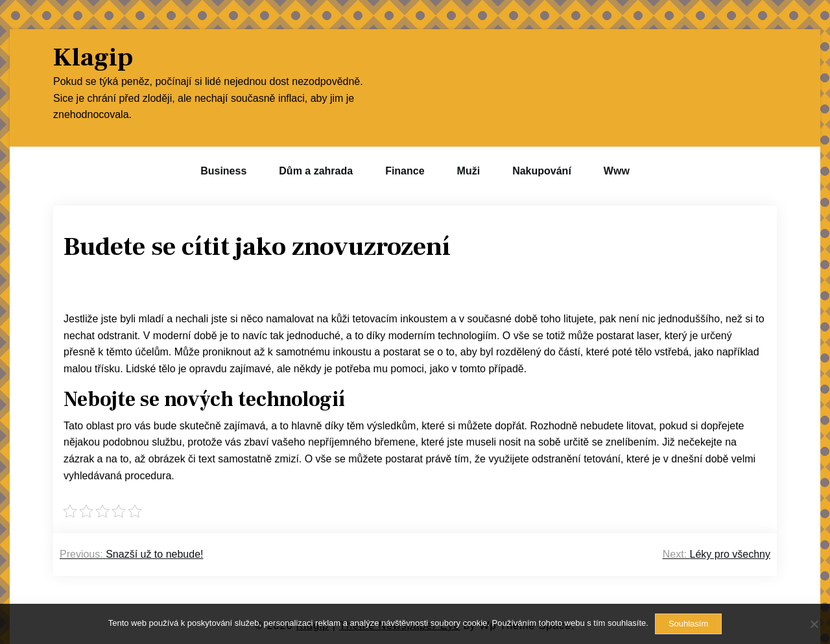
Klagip (93, 58)
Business (223, 171)
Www (617, 171)
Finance (405, 171)
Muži (469, 171)
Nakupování (542, 171)
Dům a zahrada (316, 171)
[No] (814, 624)
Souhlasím (688, 624)
